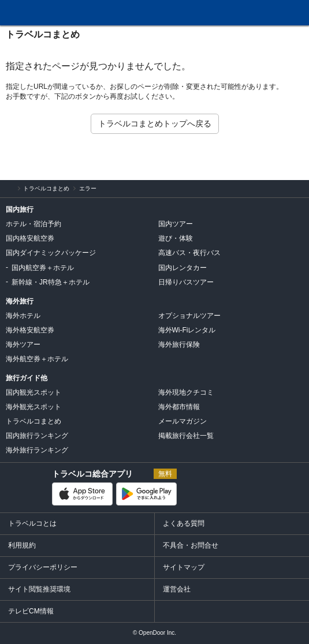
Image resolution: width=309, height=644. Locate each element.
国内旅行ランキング (37, 436)
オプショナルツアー (189, 316)
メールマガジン (183, 421)
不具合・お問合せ (191, 545)
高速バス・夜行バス (189, 253)
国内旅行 (20, 209)
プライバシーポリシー (43, 567)
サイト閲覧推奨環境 (39, 589)
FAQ (243, 10)
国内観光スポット (33, 392)
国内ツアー (176, 224)
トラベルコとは (32, 523)
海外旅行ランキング (37, 450)
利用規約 (22, 545)
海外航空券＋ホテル (37, 359)
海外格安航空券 (30, 330)
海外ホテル (23, 316)
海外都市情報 (179, 407)
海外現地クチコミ (186, 392)
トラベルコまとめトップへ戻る (155, 123)
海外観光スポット (33, 407)
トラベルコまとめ (43, 34)
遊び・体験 (176, 238)
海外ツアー (23, 345)
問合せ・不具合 (213, 13)
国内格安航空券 (30, 238)
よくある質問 (184, 523)
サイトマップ (184, 567)
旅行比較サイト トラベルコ (7, 189)
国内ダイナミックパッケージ (51, 253)
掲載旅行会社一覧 (186, 436)
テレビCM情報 (31, 611)
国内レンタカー (183, 268)
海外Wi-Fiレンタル (187, 330)
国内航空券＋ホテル (43, 268)
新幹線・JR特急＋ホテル (51, 282)
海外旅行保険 (179, 345)
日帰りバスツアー (186, 282)
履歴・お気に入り (270, 13)
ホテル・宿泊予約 (33, 224)
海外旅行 (20, 301)
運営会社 (177, 589)
